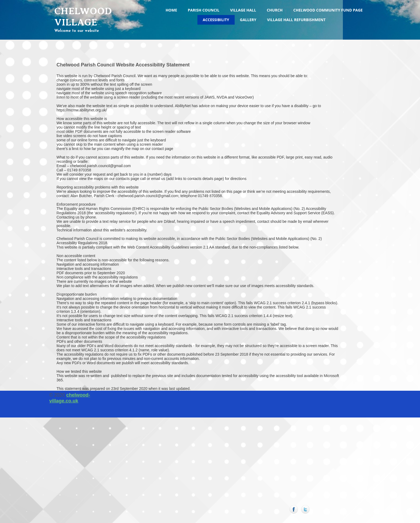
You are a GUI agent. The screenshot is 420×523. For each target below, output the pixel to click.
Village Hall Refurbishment (296, 20)
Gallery (248, 20)
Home (171, 10)
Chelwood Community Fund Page (328, 10)
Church (275, 10)
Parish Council (204, 10)
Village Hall (243, 10)
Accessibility (216, 20)
